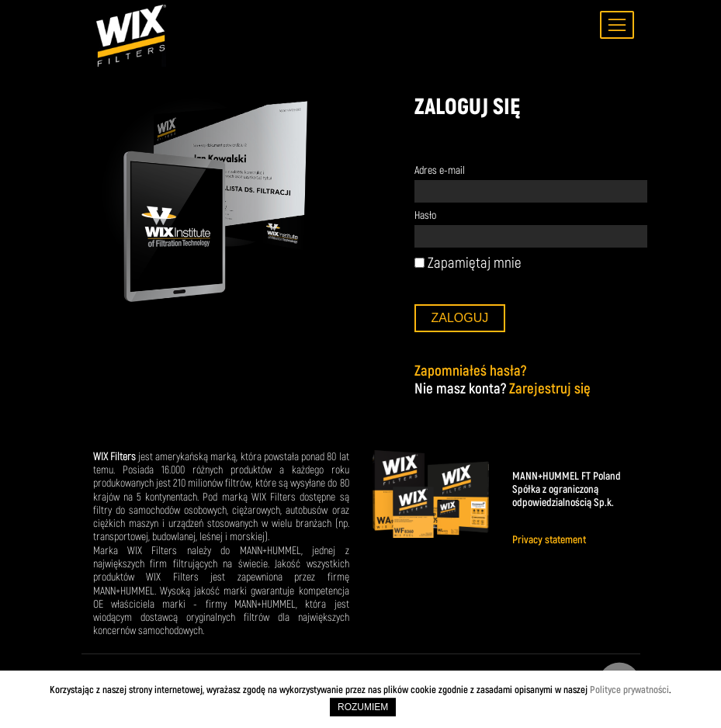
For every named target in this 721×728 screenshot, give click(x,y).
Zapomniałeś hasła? (470, 370)
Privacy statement (549, 540)
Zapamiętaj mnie (468, 263)
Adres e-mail (440, 170)
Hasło (425, 215)
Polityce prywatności (629, 690)
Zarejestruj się (550, 388)
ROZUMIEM (363, 707)
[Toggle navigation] (617, 25)
